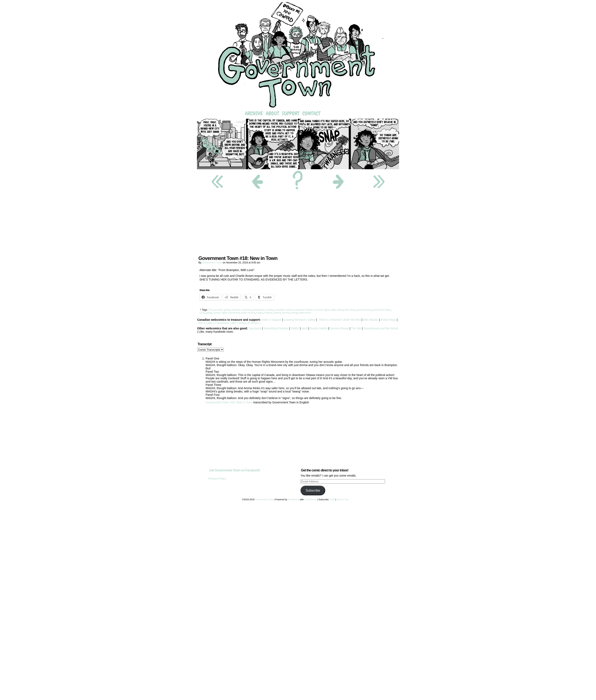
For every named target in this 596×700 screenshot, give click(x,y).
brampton (259, 310)
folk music (350, 310)
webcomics (305, 313)
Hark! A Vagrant (271, 320)
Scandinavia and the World (381, 328)
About (272, 113)
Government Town (298, 55)
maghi (260, 313)
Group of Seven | (249, 323)
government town (381, 310)
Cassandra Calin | (226, 323)
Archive (254, 113)
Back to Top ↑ (343, 499)
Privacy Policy (217, 479)
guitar (209, 313)
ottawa (277, 313)
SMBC (295, 328)
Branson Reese (339, 328)
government (363, 310)
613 (211, 310)
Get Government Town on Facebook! (235, 470)
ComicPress (310, 499)
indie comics (248, 313)
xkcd (304, 328)
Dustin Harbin (319, 328)
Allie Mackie (371, 320)
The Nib (356, 328)
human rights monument (226, 313)
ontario (268, 313)
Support (291, 113)
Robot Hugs (388, 320)
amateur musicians (242, 310)
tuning (294, 313)
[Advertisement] (298, 224)
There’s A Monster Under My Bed (339, 320)
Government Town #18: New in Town (229, 402)
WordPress (293, 499)
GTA (202, 313)
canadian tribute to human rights (312, 310)
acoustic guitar (222, 310)
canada (269, 310)
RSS (332, 499)
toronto (286, 313)
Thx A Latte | (206, 323)
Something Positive (276, 328)
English (304, 402)
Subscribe (313, 490)
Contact (311, 113)
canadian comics (284, 310)
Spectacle (255, 328)
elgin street (337, 310)
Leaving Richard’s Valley (299, 320)
